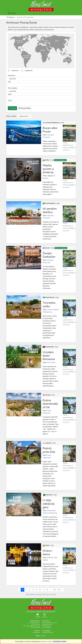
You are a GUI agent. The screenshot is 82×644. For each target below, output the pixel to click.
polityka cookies (41, 636)
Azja (62, 123)
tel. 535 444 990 (35, 628)
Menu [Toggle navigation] (12, 13)
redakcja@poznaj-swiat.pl (33, 626)
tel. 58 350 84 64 (47, 628)
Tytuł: (10, 94)
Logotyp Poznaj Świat (48, 632)
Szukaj (12, 108)
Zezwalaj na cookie (60, 641)
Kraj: (9, 82)
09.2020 (71, 322)
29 (59, 590)
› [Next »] (63, 590)
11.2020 (71, 148)
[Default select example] (25, 116)
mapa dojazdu (36, 632)
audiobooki (29, 71)
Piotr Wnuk (51, 363)
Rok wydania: (12, 88)
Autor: (10, 100)
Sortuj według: (11, 116)
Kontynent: (12, 76)
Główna (10, 17)
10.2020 (71, 228)
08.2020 (71, 468)
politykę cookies (46, 641)
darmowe (15, 71)
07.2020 (71, 570)
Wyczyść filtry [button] (25, 108)
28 (54, 590)
